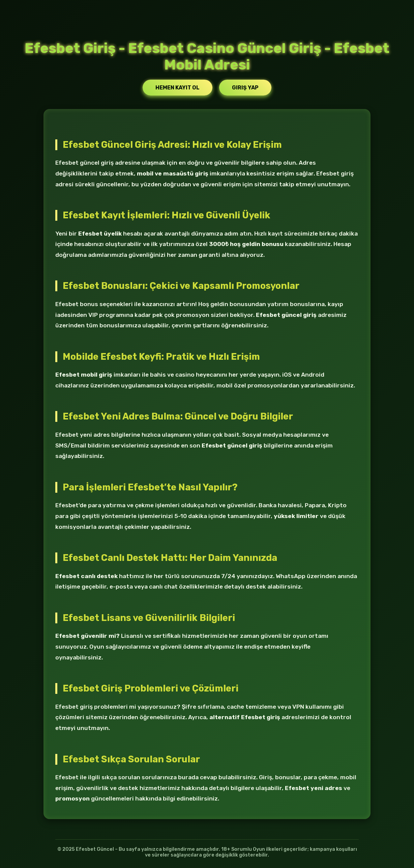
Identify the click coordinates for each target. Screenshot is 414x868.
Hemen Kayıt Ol (178, 88)
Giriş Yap (245, 88)
